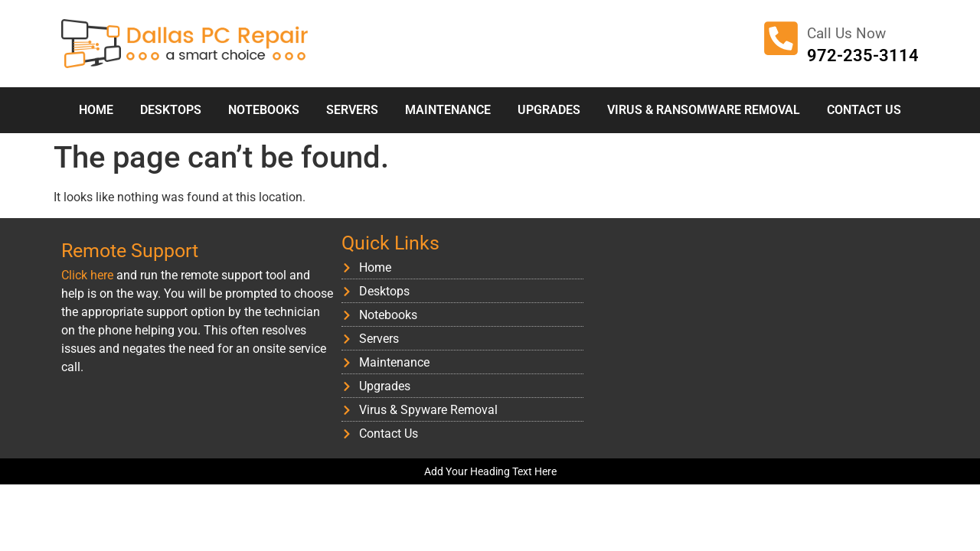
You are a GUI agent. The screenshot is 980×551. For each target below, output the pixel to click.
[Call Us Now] (781, 38)
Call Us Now (846, 33)
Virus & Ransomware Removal (704, 110)
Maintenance (448, 110)
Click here (87, 275)
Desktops (171, 110)
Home (96, 110)
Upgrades (549, 110)
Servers (352, 110)
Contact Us (864, 110)
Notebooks (264, 110)
